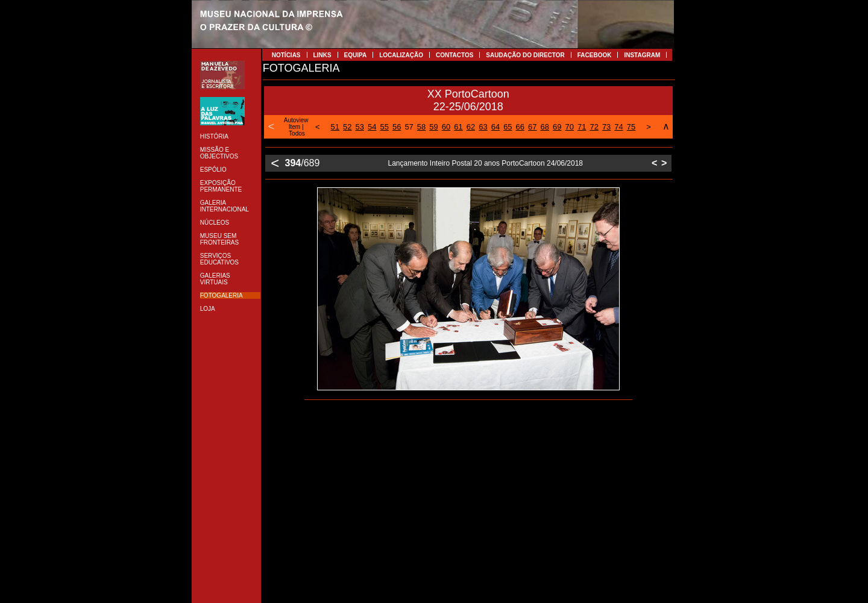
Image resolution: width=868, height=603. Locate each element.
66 (520, 127)
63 (483, 127)
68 (545, 127)
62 (471, 127)
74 (618, 127)
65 (508, 127)
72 (594, 127)
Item (294, 127)
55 (384, 127)
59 (433, 127)
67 (532, 127)
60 (446, 127)
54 (372, 127)
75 (631, 127)
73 (606, 127)
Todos (297, 133)
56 (397, 127)
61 (458, 127)
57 (409, 127)
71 (582, 127)
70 (569, 127)
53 (360, 127)
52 (347, 127)
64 (495, 127)
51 (335, 127)
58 (421, 127)
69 (557, 127)
